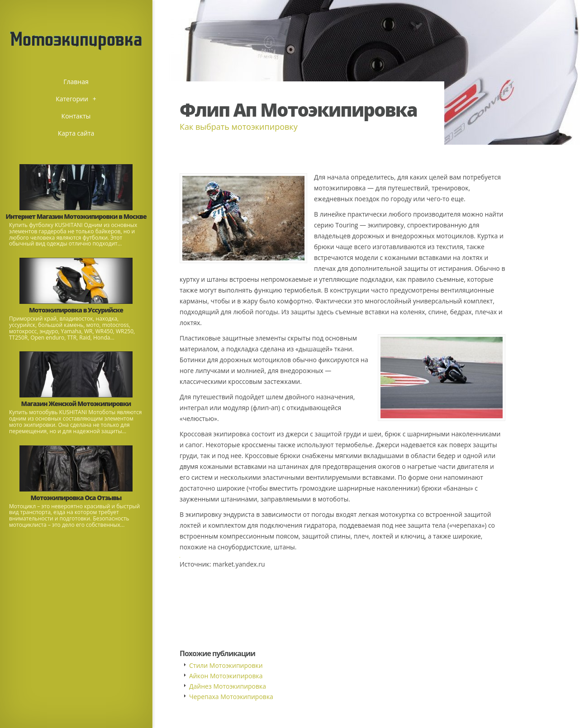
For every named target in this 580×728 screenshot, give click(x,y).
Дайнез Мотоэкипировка (228, 686)
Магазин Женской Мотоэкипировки (76, 404)
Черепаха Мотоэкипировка (231, 697)
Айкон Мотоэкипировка (226, 676)
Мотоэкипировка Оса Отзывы (76, 498)
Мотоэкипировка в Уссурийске (76, 310)
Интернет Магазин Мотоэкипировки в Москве (76, 216)
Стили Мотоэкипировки (226, 665)
